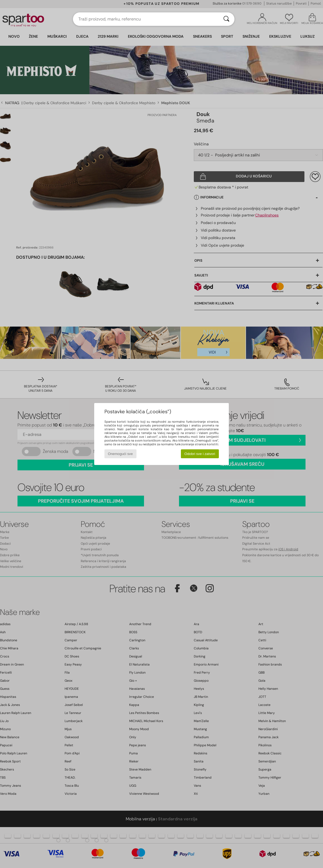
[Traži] (226, 19)
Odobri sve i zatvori (200, 454)
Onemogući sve (120, 454)
